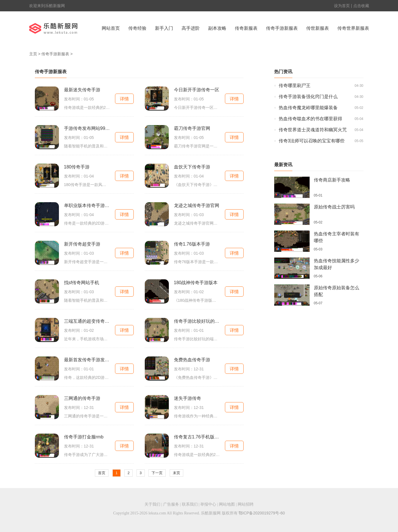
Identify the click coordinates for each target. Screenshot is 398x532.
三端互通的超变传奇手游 (87, 321)
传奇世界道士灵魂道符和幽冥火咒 (313, 130)
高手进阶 (191, 28)
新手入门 (164, 28)
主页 (33, 54)
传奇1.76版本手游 (192, 244)
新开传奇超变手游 (82, 244)
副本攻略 (217, 28)
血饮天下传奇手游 (192, 167)
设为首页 (342, 6)
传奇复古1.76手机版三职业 (197, 437)
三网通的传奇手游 (82, 398)
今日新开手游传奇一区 (197, 90)
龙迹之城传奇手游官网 (197, 205)
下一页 (157, 473)
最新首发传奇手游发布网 (87, 360)
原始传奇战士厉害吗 (334, 207)
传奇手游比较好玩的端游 (197, 321)
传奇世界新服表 (353, 28)
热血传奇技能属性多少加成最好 (337, 264)
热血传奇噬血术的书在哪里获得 (310, 119)
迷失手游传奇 (188, 398)
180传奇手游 (77, 167)
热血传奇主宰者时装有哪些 (337, 237)
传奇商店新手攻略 (332, 180)
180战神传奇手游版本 (196, 283)
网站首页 (111, 28)
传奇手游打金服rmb (84, 437)
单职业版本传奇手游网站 (87, 205)
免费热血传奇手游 (192, 360)
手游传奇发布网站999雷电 (87, 128)
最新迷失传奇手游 (82, 90)
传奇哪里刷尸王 (295, 85)
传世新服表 (318, 28)
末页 (176, 473)
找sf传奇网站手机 (82, 283)
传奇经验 (137, 28)
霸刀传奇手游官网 (192, 128)
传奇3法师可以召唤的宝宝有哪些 (312, 141)
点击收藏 (361, 6)
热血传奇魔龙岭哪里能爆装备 (308, 108)
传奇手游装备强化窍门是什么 (308, 97)
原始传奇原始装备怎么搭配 (337, 291)
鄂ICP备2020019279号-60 (262, 513)
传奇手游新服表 (282, 28)
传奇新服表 (246, 28)
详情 (124, 99)
